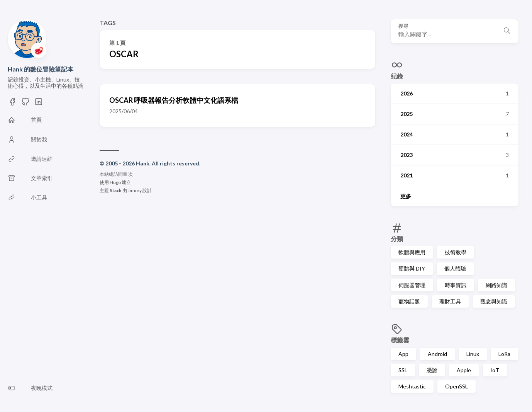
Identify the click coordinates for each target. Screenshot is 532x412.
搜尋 (403, 26)
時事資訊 (456, 285)
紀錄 (397, 76)
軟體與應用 (412, 252)
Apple (464, 370)
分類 (397, 239)
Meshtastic (412, 386)
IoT (495, 370)
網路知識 (496, 285)
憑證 (432, 370)
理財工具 (450, 301)
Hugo (115, 182)
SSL (403, 370)
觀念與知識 (494, 301)
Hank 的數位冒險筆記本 (41, 69)
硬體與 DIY (412, 268)
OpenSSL (457, 386)
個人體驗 (455, 268)
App (403, 354)
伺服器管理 (412, 285)
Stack (116, 190)
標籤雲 (400, 340)
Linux (473, 354)
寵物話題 (409, 301)
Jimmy (135, 190)
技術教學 (456, 252)
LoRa (504, 354)
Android (437, 354)
